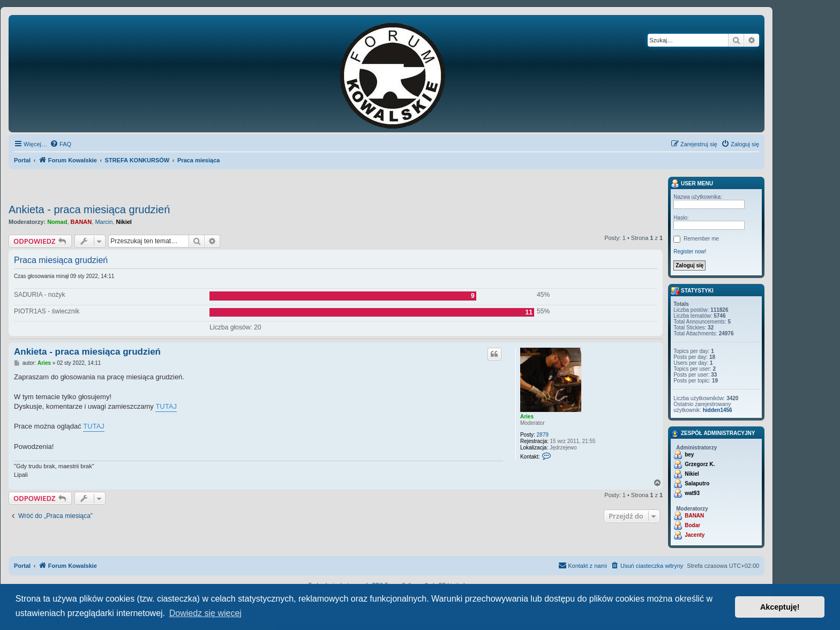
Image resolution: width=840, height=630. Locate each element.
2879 (543, 435)
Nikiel (124, 222)
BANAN (81, 222)
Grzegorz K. (700, 464)
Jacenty (695, 535)
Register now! (690, 252)
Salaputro (697, 483)
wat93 (692, 493)
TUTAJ (166, 406)
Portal (22, 160)
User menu (692, 184)
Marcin (104, 222)
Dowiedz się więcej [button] (205, 613)
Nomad (57, 222)
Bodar (692, 525)
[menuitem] (61, 144)
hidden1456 (718, 410)
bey (689, 455)
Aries (527, 417)
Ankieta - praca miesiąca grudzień (89, 209)
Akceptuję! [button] (780, 607)
